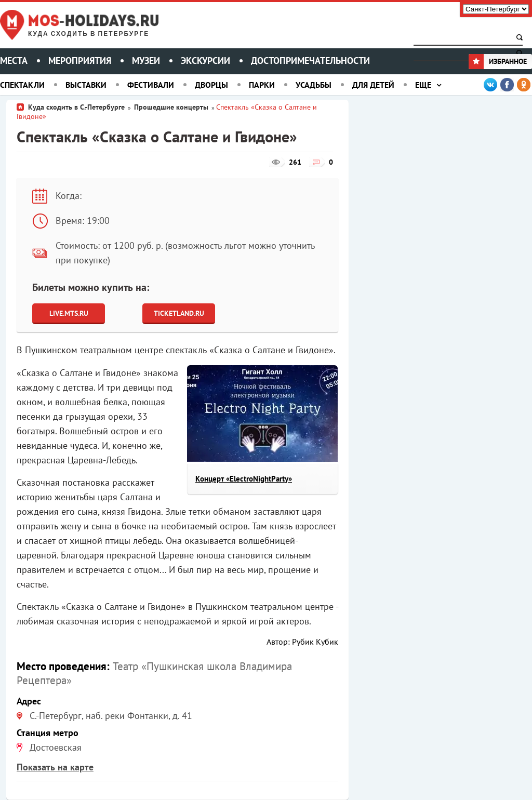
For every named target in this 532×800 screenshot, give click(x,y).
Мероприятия (80, 61)
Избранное (498, 61)
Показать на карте (55, 767)
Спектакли (22, 85)
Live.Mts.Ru (69, 313)
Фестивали (151, 85)
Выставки (86, 85)
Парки (262, 85)
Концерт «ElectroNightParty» (244, 479)
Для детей (373, 85)
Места (14, 61)
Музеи (146, 61)
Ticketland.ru (179, 313)
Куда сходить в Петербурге (89, 34)
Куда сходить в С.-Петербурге (76, 107)
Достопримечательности (310, 61)
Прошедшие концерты (171, 107)
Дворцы (211, 85)
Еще (423, 85)
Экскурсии (205, 61)
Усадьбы (314, 85)
